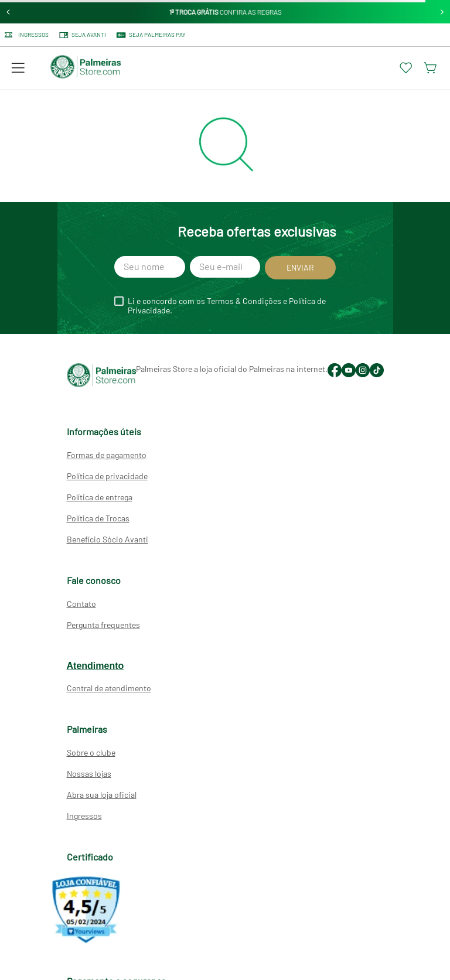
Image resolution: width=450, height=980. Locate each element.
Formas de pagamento (107, 455)
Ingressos (84, 816)
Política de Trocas (98, 518)
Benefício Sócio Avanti (108, 539)
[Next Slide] (442, 12)
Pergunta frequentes (103, 625)
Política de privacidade (107, 476)
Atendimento (96, 666)
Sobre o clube (91, 752)
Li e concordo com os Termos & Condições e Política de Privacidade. (227, 306)
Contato (81, 604)
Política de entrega (100, 497)
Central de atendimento (109, 688)
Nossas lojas (89, 774)
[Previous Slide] (8, 12)
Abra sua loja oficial (102, 795)
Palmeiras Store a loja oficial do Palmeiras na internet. (232, 369)
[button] (18, 68)
